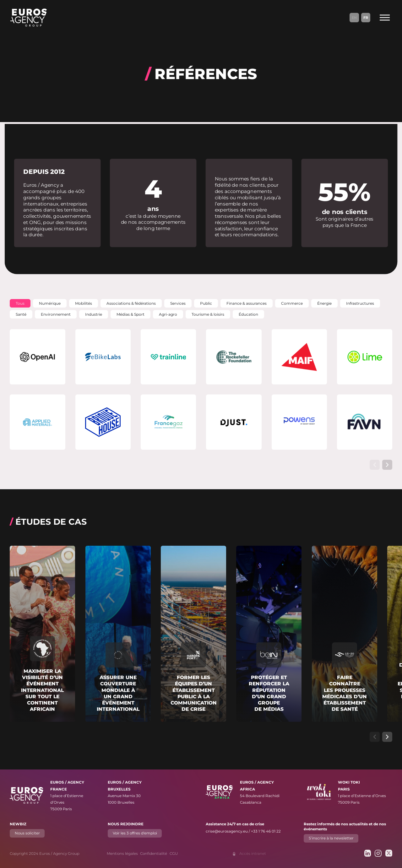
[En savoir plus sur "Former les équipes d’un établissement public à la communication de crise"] (193, 634)
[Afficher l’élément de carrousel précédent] (375, 465)
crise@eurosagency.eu (227, 831)
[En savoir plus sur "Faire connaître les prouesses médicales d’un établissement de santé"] (345, 634)
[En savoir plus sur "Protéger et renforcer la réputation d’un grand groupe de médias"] (269, 634)
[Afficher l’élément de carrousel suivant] (387, 465)
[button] (20, 303)
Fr (366, 18)
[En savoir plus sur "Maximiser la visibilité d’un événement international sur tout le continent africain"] (42, 634)
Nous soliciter (27, 833)
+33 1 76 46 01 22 (266, 831)
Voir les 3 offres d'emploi (135, 833)
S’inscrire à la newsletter (331, 838)
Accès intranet (253, 854)
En (354, 18)
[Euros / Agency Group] (29, 18)
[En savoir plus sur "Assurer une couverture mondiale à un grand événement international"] (118, 634)
